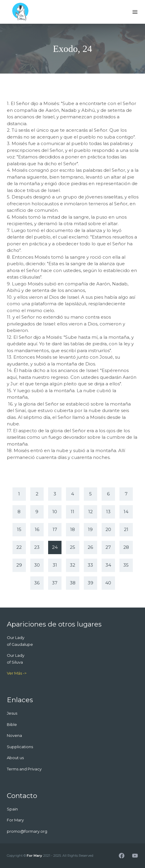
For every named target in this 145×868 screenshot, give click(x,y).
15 (19, 529)
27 (108, 547)
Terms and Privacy (24, 769)
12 (90, 512)
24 (55, 547)
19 (90, 529)
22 (19, 547)
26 (90, 547)
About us (15, 758)
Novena (14, 735)
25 (72, 547)
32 (72, 565)
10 (55, 512)
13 (108, 512)
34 (108, 565)
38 (73, 583)
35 (126, 565)
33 (90, 565)
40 (108, 583)
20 (108, 529)
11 (72, 512)
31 (55, 565)
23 (37, 547)
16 (37, 529)
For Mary (34, 856)
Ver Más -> (17, 673)
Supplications (20, 747)
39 (90, 583)
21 (126, 529)
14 (126, 512)
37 (55, 583)
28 (126, 547)
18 (72, 529)
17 (55, 529)
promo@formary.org (27, 831)
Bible (12, 724)
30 (37, 565)
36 (37, 583)
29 (19, 565)
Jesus (12, 713)
